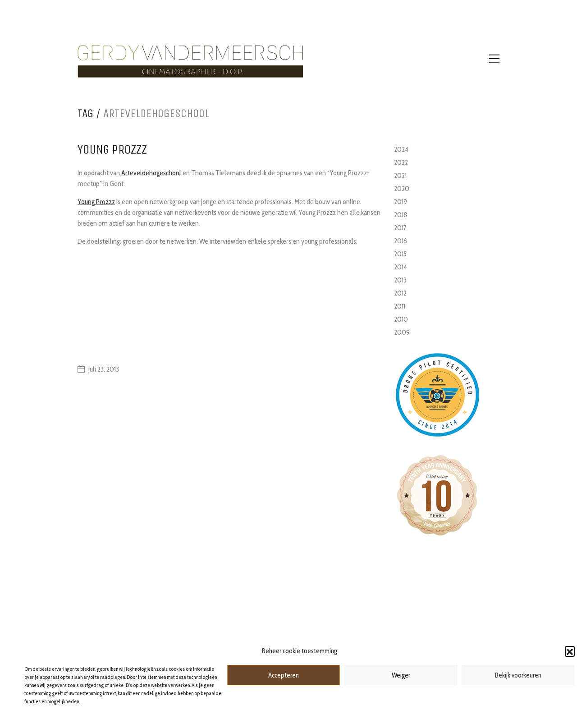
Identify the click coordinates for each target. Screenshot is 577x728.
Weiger (401, 675)
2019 (401, 202)
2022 (401, 162)
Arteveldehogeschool (151, 173)
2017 (400, 228)
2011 (400, 306)
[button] (570, 651)
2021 (400, 175)
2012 (400, 293)
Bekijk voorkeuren (518, 675)
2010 (401, 319)
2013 (400, 280)
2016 (401, 241)
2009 (402, 332)
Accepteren (284, 675)
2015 (400, 254)
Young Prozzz (96, 202)
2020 (402, 189)
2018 (401, 215)
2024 (401, 149)
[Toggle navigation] (494, 59)
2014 (401, 267)
